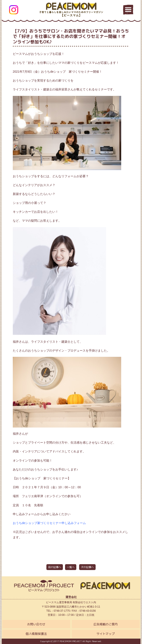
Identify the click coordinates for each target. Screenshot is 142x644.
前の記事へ (55, 567)
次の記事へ (87, 567)
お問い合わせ (36, 624)
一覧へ (71, 567)
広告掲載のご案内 (106, 624)
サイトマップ (106, 634)
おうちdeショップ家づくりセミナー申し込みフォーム (49, 523)
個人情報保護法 (36, 634)
